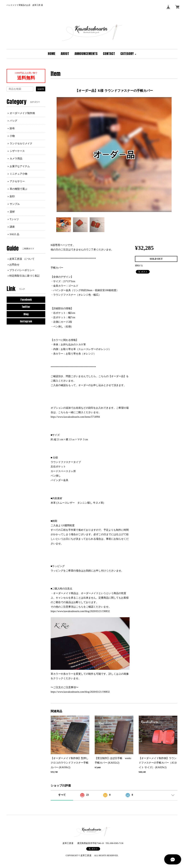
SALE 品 (14, 234)
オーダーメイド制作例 (22, 113)
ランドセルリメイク (21, 143)
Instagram (26, 321)
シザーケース (17, 151)
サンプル (15, 204)
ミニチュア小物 (19, 174)
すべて (62, 795)
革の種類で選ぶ (19, 189)
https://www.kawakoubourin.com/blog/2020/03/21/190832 (80, 611)
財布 (12, 128)
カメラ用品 (16, 159)
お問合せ (14, 265)
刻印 (12, 196)
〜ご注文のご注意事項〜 (65, 687)
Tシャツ (14, 219)
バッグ (13, 121)
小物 (12, 136)
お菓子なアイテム (20, 166)
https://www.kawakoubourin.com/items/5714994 (75, 417)
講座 (12, 227)
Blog (26, 314)
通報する (139, 265)
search (41, 89)
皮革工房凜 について (22, 259)
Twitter (26, 307)
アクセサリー (17, 181)
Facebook (26, 300)
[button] (128, 54)
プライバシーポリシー (22, 270)
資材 (12, 212)
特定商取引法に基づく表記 (24, 276)
